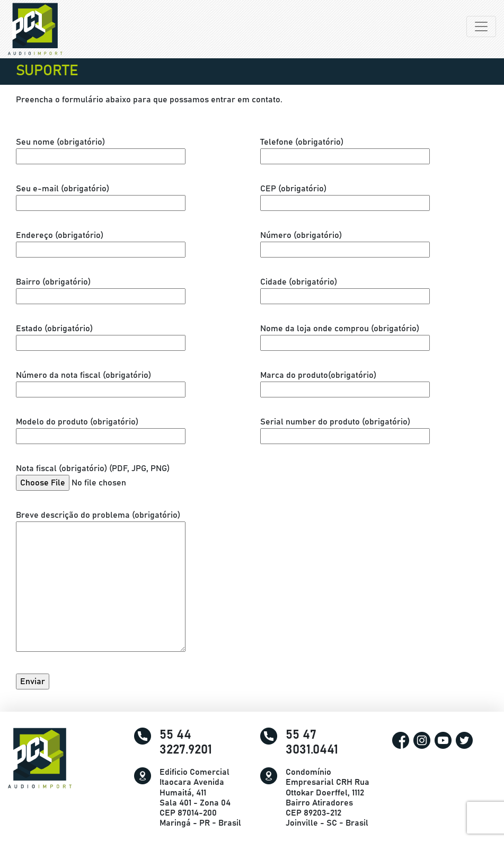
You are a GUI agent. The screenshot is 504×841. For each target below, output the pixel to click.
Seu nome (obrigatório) (101, 149)
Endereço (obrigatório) (101, 242)
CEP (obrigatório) (345, 196)
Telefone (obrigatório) (345, 149)
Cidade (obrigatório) (345, 289)
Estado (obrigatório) (101, 336)
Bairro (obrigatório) (101, 289)
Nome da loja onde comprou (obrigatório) (345, 336)
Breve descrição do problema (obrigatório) (101, 585)
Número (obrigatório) (345, 242)
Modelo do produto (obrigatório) (101, 429)
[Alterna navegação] (481, 26)
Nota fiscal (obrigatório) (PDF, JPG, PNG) (97, 476)
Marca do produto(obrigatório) (345, 382)
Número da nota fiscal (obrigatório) (101, 382)
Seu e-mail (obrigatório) (101, 196)
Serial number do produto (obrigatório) (345, 429)
